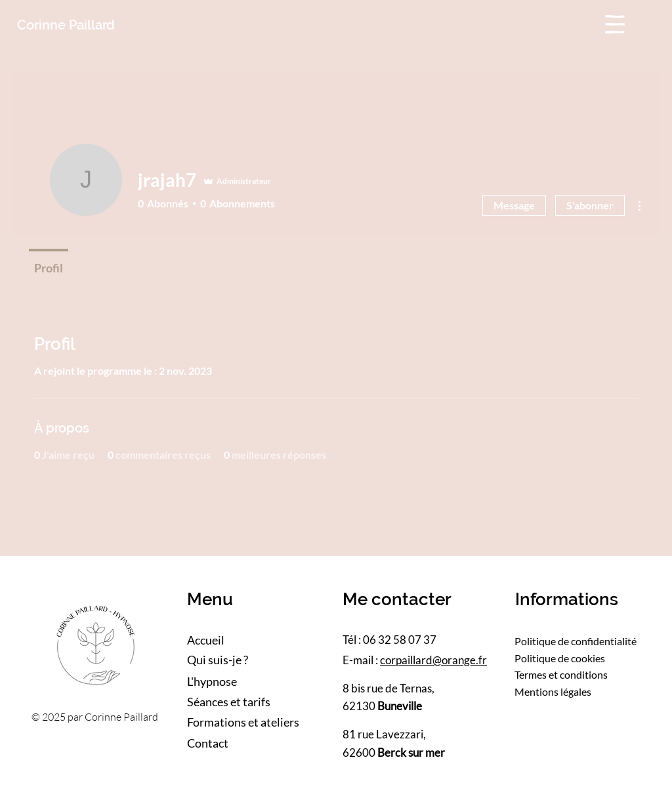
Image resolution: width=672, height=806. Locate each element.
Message (514, 205)
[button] (615, 24)
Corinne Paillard (66, 25)
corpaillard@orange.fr (433, 660)
